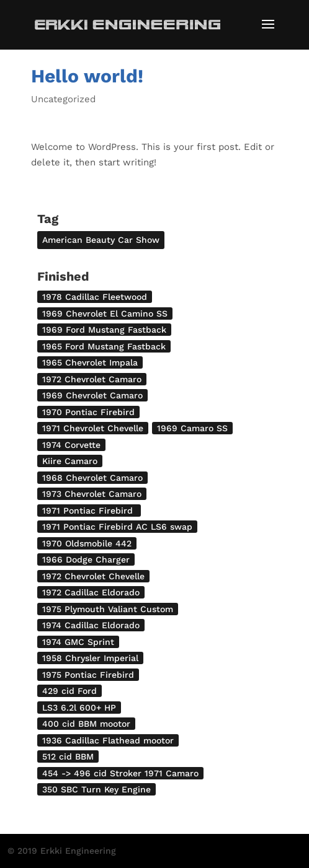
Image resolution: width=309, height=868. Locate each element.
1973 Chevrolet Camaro (92, 494)
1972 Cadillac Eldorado (91, 592)
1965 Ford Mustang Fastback (104, 346)
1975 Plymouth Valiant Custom (108, 609)
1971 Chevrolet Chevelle (93, 428)
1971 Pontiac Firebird (89, 511)
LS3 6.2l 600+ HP (79, 708)
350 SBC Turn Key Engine (96, 789)
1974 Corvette (71, 445)
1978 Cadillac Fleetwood (95, 297)
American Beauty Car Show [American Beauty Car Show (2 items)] (101, 240)
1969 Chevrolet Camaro (92, 395)
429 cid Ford (69, 691)
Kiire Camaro (70, 461)
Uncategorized (63, 99)
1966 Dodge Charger (86, 559)
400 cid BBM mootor (86, 724)
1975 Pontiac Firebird (88, 675)
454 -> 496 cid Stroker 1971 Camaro (120, 773)
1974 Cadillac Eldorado (91, 625)
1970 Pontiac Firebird (88, 412)
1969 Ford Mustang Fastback (104, 330)
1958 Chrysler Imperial (90, 658)
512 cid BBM (68, 756)
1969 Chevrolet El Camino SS (105, 313)
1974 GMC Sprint (78, 642)
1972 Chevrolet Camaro (92, 379)
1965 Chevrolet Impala (90, 362)
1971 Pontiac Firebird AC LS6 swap (117, 527)
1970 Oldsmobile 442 (87, 543)
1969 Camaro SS (192, 428)
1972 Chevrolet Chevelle (93, 576)
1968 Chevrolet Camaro (92, 478)
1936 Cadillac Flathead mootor (108, 740)
